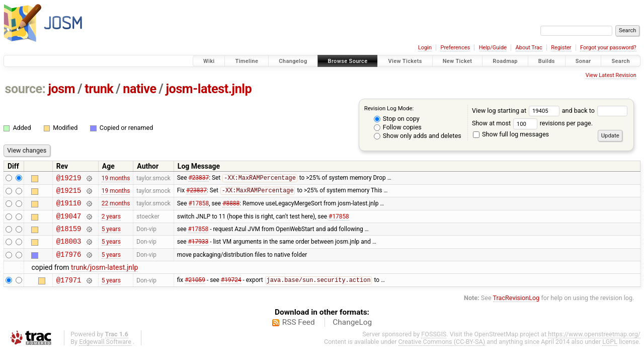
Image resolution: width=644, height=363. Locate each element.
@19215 (69, 193)
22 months (116, 207)
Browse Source (348, 61)
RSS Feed (299, 334)
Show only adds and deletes (418, 136)
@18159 (69, 236)
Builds (547, 61)
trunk (99, 89)
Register (561, 48)
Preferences (455, 48)
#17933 (198, 250)
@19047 (69, 222)
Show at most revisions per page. (532, 123)
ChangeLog (352, 334)
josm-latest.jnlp (209, 89)
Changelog (293, 61)
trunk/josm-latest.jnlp (104, 278)
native (139, 89)
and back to (595, 111)
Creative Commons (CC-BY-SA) (442, 354)
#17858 (198, 207)
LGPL (610, 354)
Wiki (209, 61)
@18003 (69, 250)
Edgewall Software (105, 354)
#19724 (231, 292)
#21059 (195, 292)
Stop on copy (397, 119)
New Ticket (458, 61)
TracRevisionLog (516, 310)
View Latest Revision (611, 75)
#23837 (198, 179)
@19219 (69, 179)
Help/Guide (493, 48)
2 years (111, 222)
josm (61, 89)
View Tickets (405, 61)
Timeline (247, 61)
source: (25, 89)
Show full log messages (511, 134)
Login (425, 48)
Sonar (583, 61)
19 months (116, 179)
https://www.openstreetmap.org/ (594, 346)
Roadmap (505, 61)
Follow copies (398, 127)
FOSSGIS (434, 346)
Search (621, 61)
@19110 (69, 207)
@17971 (69, 292)
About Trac (529, 48)
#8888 (231, 207)
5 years (111, 236)
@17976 (69, 265)
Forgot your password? (608, 48)
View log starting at (517, 111)
